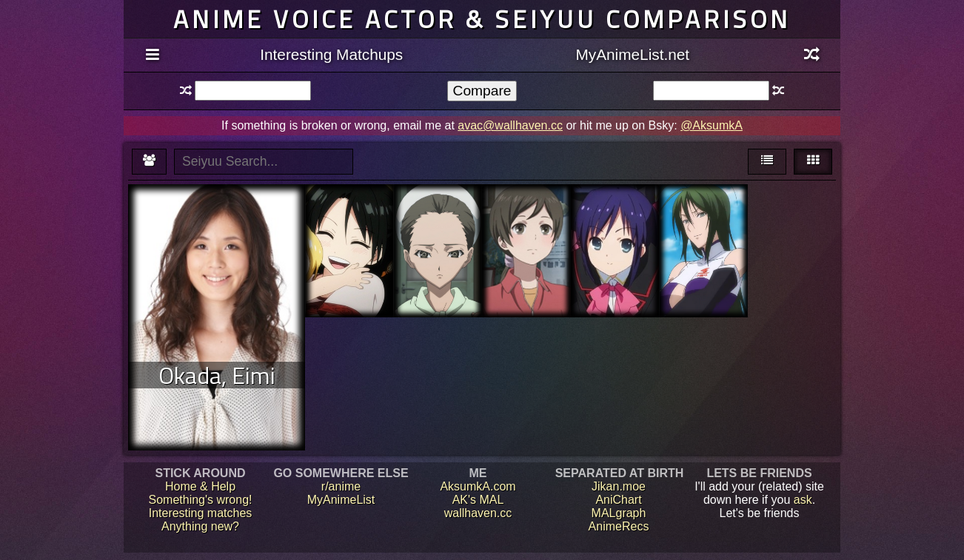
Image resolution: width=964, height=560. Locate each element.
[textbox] (253, 91)
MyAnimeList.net (632, 54)
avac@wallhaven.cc (510, 125)
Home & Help (200, 486)
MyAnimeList (341, 500)
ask (803, 500)
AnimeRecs (619, 526)
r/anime (341, 486)
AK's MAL (478, 500)
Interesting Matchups (331, 54)
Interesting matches (201, 513)
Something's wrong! (200, 500)
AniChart (618, 500)
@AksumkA (712, 125)
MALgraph (619, 513)
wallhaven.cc (478, 513)
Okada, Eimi (217, 375)
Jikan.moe (619, 486)
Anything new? (200, 526)
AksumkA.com (478, 486)
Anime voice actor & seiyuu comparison (482, 19)
